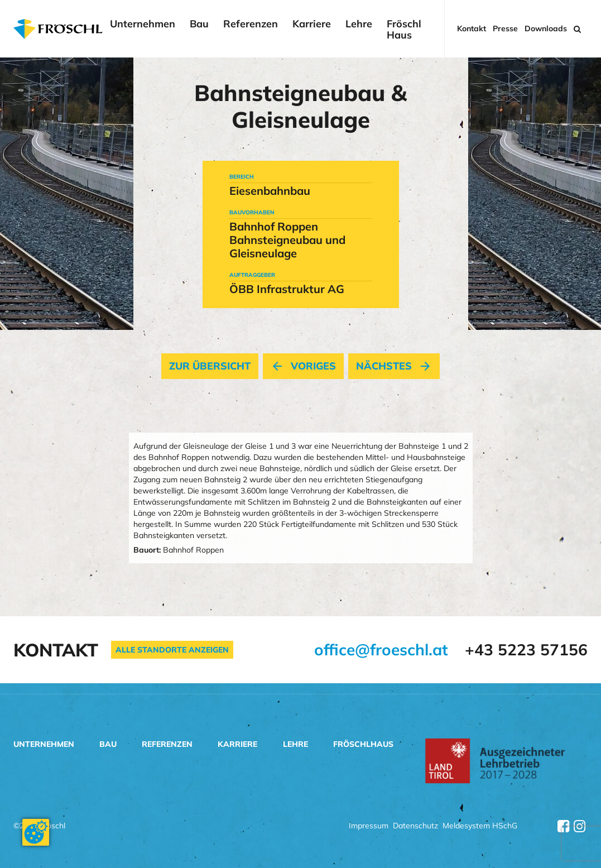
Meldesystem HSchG (480, 826)
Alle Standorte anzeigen (172, 650)
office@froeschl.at (381, 649)
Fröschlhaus (363, 744)
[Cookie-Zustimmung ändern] (36, 832)
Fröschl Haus (404, 30)
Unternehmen (143, 24)
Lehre (359, 24)
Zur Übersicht (210, 366)
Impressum (369, 826)
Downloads (546, 29)
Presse (505, 29)
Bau (199, 24)
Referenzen (251, 24)
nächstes (394, 366)
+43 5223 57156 (526, 649)
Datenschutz (415, 826)
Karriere (312, 24)
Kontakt (472, 29)
